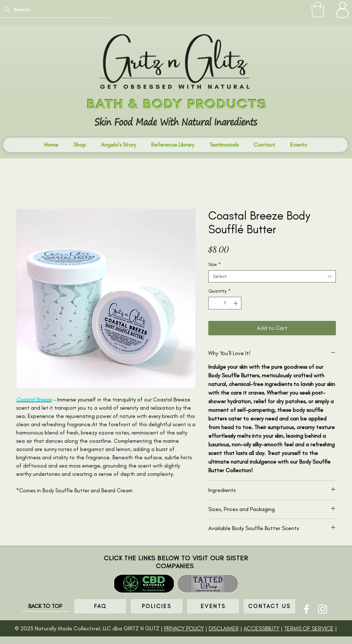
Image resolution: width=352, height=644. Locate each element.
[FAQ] (100, 606)
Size (215, 264)
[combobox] (272, 276)
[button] (318, 10)
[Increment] (236, 303)
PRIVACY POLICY (184, 628)
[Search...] (54, 10)
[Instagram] (323, 609)
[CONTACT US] (269, 606)
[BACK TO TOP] (45, 606)
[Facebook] (306, 609)
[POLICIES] (157, 606)
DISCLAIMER (224, 628)
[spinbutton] (225, 303)
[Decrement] (214, 303)
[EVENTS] (213, 606)
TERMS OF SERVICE (309, 628)
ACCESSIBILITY (261, 628)
